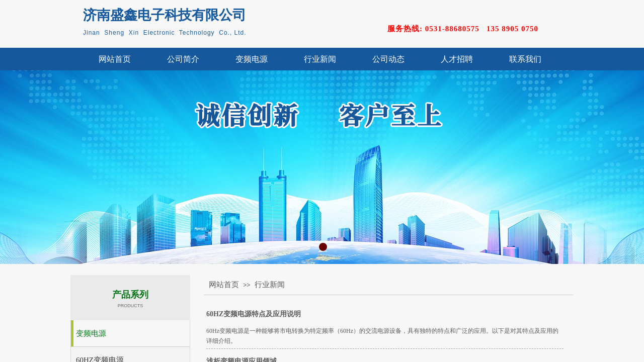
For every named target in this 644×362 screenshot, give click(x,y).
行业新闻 (320, 59)
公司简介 (183, 59)
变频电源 (252, 59)
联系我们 (525, 59)
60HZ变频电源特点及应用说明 (254, 314)
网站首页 (115, 59)
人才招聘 (457, 59)
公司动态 (388, 59)
